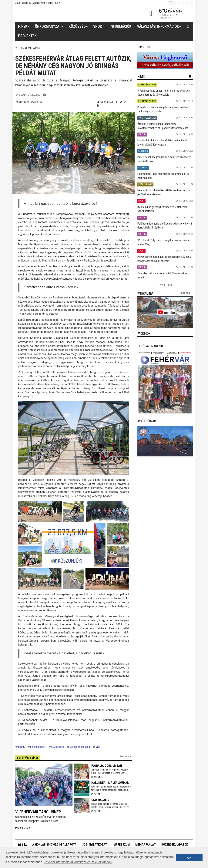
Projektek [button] (28, 37)
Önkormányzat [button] (49, 28)
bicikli (21, 747)
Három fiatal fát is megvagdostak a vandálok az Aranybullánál (163, 176)
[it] (187, 3)
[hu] (171, 3)
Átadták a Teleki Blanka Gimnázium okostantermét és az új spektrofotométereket (163, 126)
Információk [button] (121, 26)
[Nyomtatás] (98, 105)
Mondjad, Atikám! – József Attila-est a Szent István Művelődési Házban (162, 142)
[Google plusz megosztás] (126, 102)
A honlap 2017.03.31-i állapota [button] (54, 845)
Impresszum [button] (121, 845)
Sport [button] (99, 26)
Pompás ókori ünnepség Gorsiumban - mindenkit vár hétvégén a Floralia (164, 109)
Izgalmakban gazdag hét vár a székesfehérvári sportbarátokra (162, 209)
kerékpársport (38, 747)
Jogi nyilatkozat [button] (95, 845)
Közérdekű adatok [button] (175, 845)
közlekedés (58, 747)
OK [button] (189, 858)
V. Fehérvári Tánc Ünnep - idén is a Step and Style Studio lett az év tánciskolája (164, 93)
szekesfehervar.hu (30, 95)
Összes (124, 756)
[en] (175, 3)
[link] (165, 61)
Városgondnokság (80, 747)
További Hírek (165, 285)
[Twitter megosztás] (121, 102)
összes (185, 293)
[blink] (191, 3)
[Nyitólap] (16, 48)
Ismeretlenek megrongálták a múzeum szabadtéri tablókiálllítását (164, 159)
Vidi (98, 747)
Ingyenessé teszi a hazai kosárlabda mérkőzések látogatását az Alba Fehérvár (164, 259)
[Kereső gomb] (188, 27)
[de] (183, 3)
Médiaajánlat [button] (146, 845)
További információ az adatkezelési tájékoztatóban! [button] (78, 862)
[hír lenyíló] (190, 77)
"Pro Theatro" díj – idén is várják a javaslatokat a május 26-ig (163, 242)
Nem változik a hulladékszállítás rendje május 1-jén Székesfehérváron (164, 192)
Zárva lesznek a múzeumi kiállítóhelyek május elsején (162, 275)
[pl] (179, 3)
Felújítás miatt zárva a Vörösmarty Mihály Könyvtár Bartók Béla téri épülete (165, 226)
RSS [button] (21, 845)
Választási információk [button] (159, 28)
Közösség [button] (78, 28)
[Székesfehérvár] (50, 13)
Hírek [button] (24, 28)
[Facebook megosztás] (117, 102)
